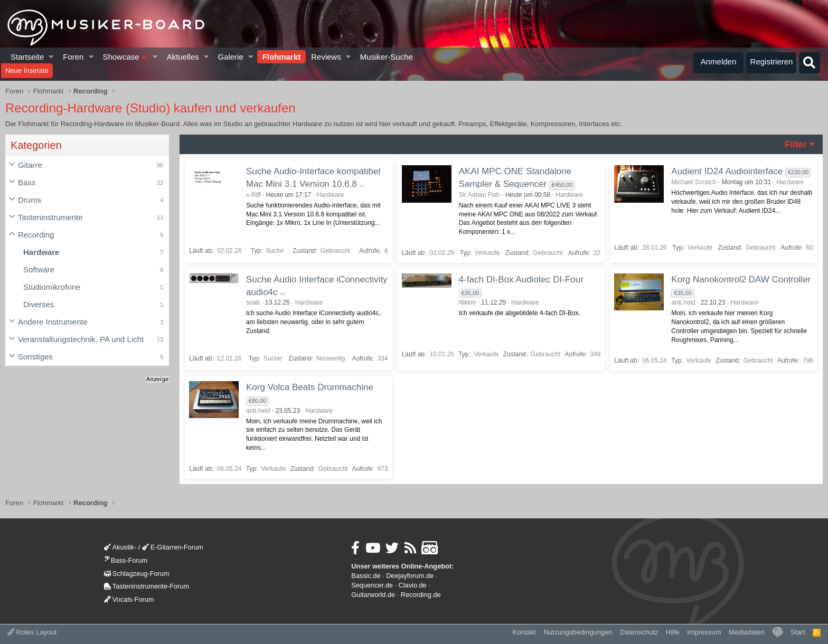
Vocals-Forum (129, 599)
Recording (36, 235)
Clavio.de (413, 585)
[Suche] (810, 63)
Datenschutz (639, 632)
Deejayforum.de (410, 576)
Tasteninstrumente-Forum (147, 586)
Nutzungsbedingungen (578, 632)
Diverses (39, 304)
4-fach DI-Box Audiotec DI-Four (521, 280)
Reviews (326, 57)
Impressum (704, 632)
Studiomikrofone (52, 287)
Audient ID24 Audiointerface (727, 171)
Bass (27, 182)
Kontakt (524, 632)
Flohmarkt (282, 57)
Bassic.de (366, 576)
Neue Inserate (27, 70)
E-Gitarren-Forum (173, 547)
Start (798, 632)
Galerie (230, 57)
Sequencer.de (372, 585)
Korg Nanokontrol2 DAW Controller (741, 280)
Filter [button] (796, 144)
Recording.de (421, 595)
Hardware (41, 252)
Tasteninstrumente (50, 217)
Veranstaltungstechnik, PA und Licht (81, 339)
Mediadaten (747, 632)
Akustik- (120, 547)
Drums (30, 200)
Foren (73, 57)
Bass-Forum (126, 560)
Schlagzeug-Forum (137, 574)
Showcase (125, 57)
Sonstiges (35, 357)
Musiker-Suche (387, 57)
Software (39, 269)
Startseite (27, 57)
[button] (51, 57)
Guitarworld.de (373, 595)
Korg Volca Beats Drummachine (310, 387)
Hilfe (673, 632)
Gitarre (30, 165)
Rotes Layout (32, 632)
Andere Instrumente (53, 322)
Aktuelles (183, 57)
